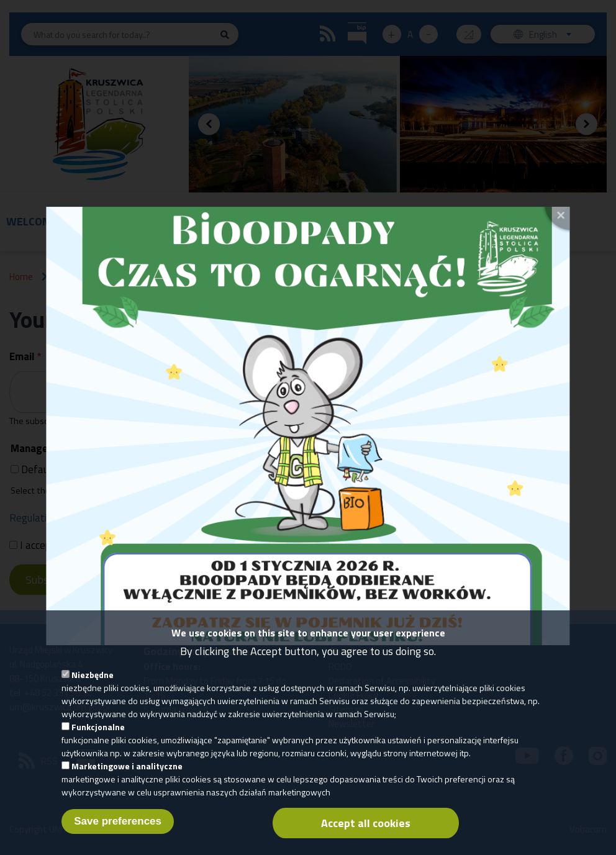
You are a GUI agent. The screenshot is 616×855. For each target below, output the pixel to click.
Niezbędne (93, 685)
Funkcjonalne (98, 737)
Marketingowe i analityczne (127, 776)
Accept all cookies (366, 833)
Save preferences (118, 831)
